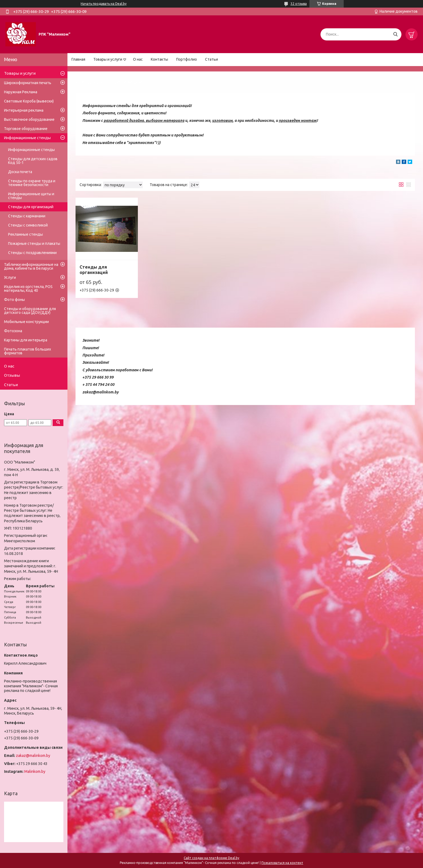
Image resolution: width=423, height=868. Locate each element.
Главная (78, 59)
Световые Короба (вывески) (29, 101)
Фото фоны (14, 300)
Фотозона (13, 331)
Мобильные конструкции (26, 322)
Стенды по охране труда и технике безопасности (32, 183)
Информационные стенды (27, 138)
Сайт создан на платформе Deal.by (211, 858)
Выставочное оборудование (29, 119)
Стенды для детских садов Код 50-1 (33, 161)
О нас (138, 59)
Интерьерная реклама (24, 110)
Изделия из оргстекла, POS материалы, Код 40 (28, 289)
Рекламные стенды (25, 234)
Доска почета (20, 172)
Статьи (211, 59)
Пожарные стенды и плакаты (34, 243)
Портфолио (187, 59)
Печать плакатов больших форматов (28, 351)
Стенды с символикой (28, 225)
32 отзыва (299, 4)
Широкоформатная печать (28, 83)
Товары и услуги (108, 59)
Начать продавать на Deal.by (104, 4)
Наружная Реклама (21, 92)
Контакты (159, 59)
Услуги (10, 277)
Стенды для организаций (94, 270)
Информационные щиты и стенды (31, 196)
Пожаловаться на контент (282, 863)
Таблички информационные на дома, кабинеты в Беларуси (31, 266)
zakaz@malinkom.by (33, 756)
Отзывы (12, 375)
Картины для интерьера (26, 340)
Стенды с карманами (27, 216)
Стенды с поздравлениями (32, 253)
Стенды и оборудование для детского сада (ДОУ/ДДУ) (30, 311)
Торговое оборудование (26, 129)
